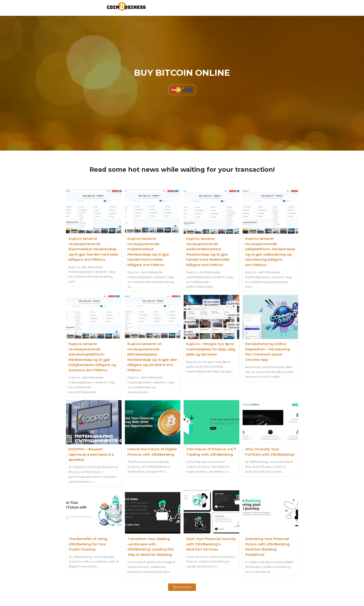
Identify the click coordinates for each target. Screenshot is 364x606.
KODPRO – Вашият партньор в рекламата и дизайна (91, 454)
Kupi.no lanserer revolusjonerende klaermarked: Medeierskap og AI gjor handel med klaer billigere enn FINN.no (94, 249)
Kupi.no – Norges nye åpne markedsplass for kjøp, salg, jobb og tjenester (211, 349)
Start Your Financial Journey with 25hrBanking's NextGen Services (211, 544)
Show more (182, 587)
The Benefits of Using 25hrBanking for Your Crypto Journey (88, 544)
